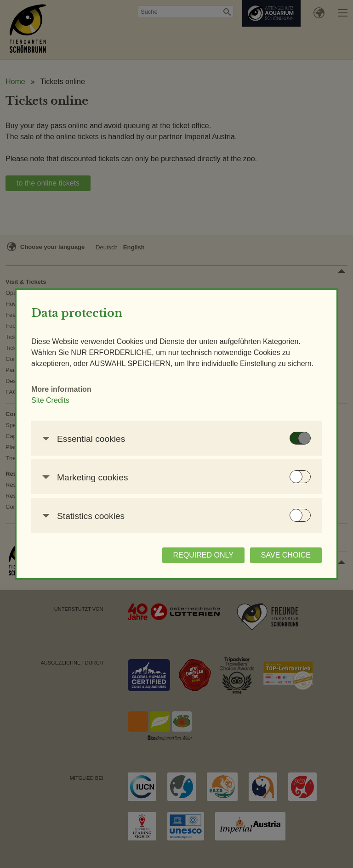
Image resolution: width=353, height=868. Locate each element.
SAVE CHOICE (286, 555)
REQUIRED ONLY (203, 555)
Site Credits (50, 400)
